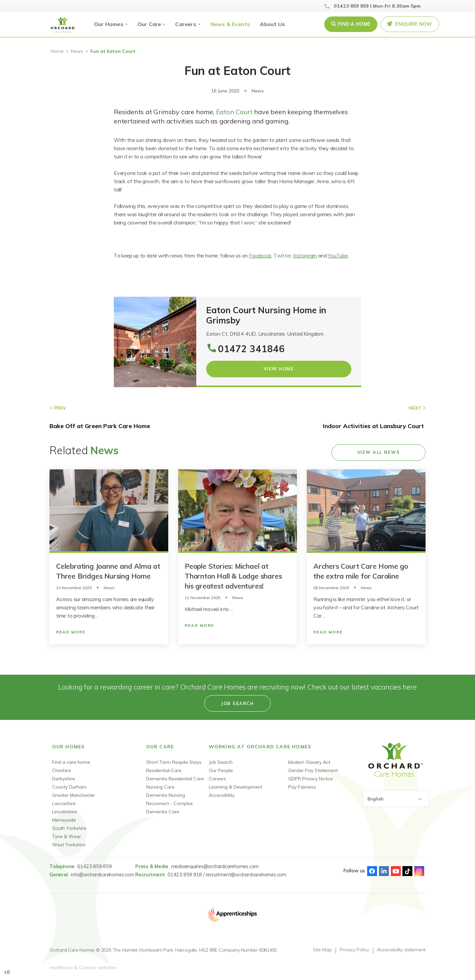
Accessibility (222, 795)
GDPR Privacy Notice (311, 779)
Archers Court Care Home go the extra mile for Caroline (361, 571)
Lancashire (64, 803)
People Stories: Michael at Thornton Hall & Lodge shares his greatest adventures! (233, 576)
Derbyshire (63, 779)
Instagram (305, 255)
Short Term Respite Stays (174, 762)
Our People (221, 770)
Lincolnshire (65, 812)
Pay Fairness (302, 787)
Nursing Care (160, 787)
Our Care (149, 24)
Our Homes (109, 24)
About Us (272, 24)
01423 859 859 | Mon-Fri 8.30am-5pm (377, 6)
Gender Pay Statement (313, 770)
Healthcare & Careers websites (83, 967)
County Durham (69, 787)
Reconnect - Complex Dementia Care (169, 808)
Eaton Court (235, 112)
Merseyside (64, 820)
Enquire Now (413, 24)
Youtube (396, 871)
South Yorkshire (69, 828)
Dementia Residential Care (175, 779)
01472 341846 (252, 349)
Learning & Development (236, 787)
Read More (71, 632)
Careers (186, 24)
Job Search (221, 762)
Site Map (322, 950)
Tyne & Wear (67, 836)
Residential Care (164, 770)
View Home (279, 369)
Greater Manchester (74, 795)
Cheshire (62, 770)
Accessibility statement (401, 950)
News (77, 51)
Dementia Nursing (166, 795)
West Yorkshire (69, 845)
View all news (379, 452)
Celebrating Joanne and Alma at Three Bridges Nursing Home (108, 571)
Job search (237, 703)
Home (57, 51)
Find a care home (71, 762)
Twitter (282, 255)
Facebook (260, 255)
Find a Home (354, 24)
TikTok (407, 871)
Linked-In (384, 871)
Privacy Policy (354, 950)
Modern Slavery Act (309, 762)
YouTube (338, 255)
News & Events (230, 24)
